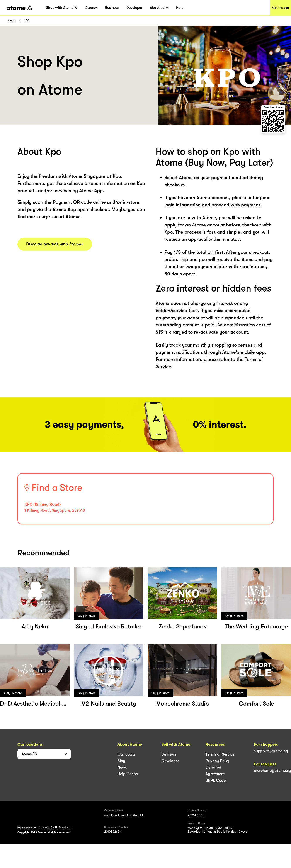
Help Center (128, 774)
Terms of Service (220, 754)
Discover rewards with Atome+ (55, 244)
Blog (121, 761)
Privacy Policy (218, 761)
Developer (134, 8)
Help (180, 8)
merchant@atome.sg (272, 771)
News (122, 767)
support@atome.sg (271, 751)
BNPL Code (216, 780)
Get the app (281, 8)
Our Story (126, 754)
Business (112, 8)
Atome (12, 21)
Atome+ (92, 8)
